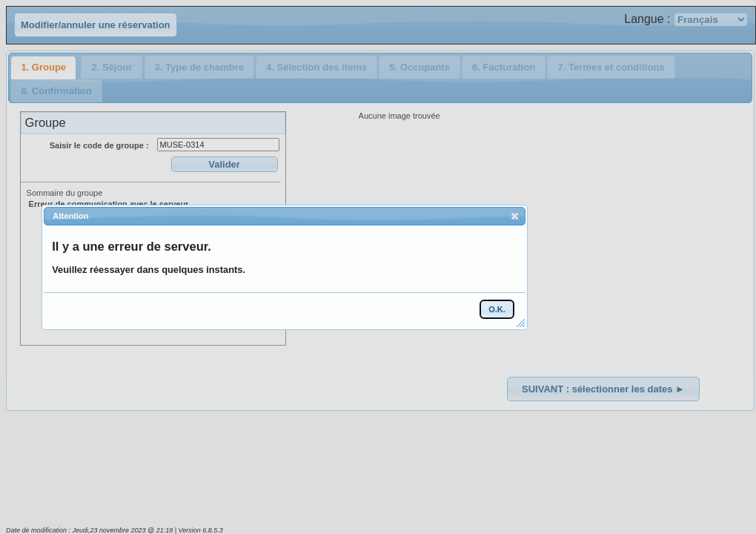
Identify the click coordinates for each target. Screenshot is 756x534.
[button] (515, 216)
